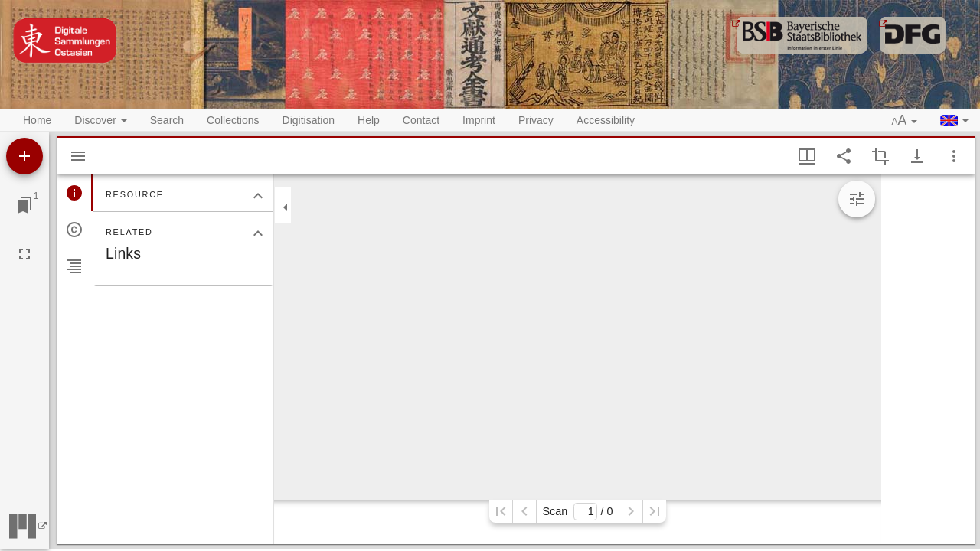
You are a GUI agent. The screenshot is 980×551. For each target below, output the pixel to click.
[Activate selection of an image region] (880, 156)
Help (369, 120)
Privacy (536, 120)
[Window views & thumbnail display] (807, 156)
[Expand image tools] (857, 199)
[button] (905, 121)
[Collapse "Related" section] (258, 233)
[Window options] (954, 156)
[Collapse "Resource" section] (258, 196)
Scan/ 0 (577, 512)
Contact (421, 120)
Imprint (479, 120)
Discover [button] (100, 120)
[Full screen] (24, 254)
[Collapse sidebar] (286, 207)
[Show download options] (917, 156)
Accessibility (606, 120)
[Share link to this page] (844, 156)
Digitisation (309, 120)
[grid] (928, 359)
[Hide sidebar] (78, 156)
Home (37, 120)
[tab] (75, 193)
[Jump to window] (24, 205)
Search (167, 120)
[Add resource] (24, 156)
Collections (233, 120)
